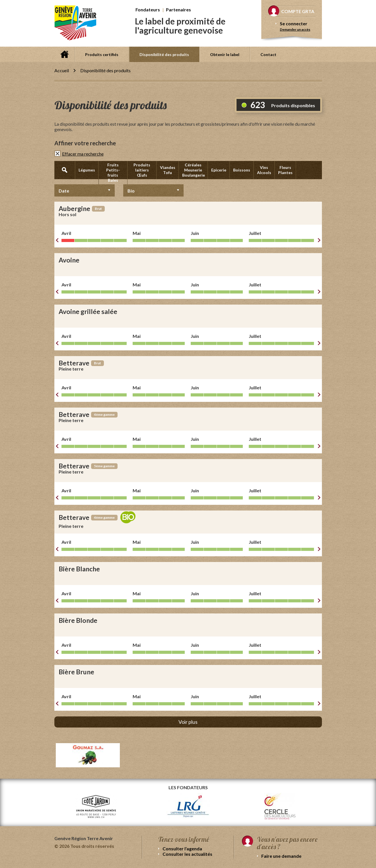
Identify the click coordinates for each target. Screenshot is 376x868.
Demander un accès (295, 29)
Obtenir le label (225, 54)
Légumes (87, 170)
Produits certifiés (102, 54)
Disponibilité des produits (164, 54)
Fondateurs (148, 10)
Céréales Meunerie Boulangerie (194, 170)
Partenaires (178, 10)
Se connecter (294, 23)
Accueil (64, 54)
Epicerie (219, 170)
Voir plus (188, 722)
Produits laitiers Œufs (142, 170)
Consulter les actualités (187, 854)
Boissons (242, 170)
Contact (268, 54)
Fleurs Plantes (285, 170)
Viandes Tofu (168, 170)
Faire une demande (281, 856)
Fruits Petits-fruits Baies (113, 172)
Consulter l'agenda (182, 849)
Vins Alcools (264, 170)
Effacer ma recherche (83, 154)
